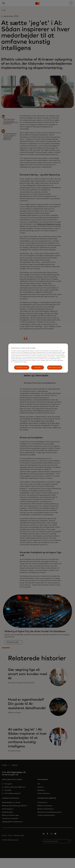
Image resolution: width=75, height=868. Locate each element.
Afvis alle (38, 367)
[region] (38, 358)
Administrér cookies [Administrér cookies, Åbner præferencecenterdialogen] (55, 367)
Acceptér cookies (22, 367)
